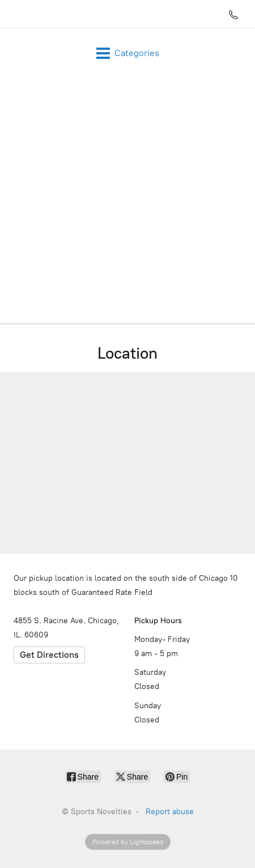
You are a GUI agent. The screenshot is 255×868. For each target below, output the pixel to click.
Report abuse (170, 812)
